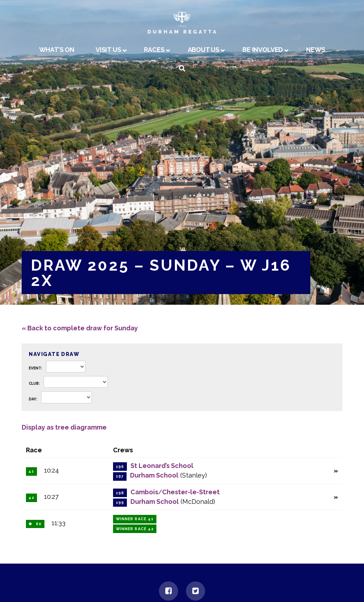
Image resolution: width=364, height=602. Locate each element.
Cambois (144, 492)
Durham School (154, 475)
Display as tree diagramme (64, 427)
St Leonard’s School (162, 466)
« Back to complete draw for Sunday (80, 328)
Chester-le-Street (191, 492)
